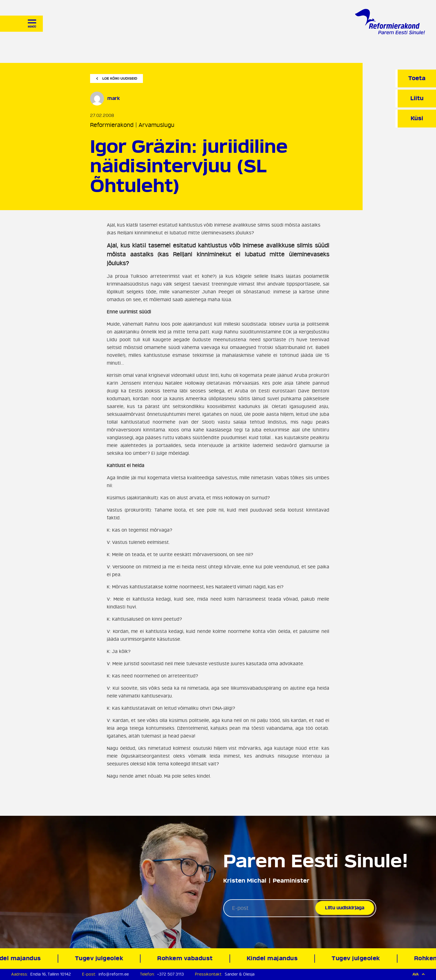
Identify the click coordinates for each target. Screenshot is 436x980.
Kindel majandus (274, 958)
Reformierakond (112, 125)
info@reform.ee (114, 974)
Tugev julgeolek (101, 958)
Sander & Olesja (240, 974)
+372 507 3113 (170, 974)
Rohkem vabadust (187, 958)
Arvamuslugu (156, 125)
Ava (419, 974)
